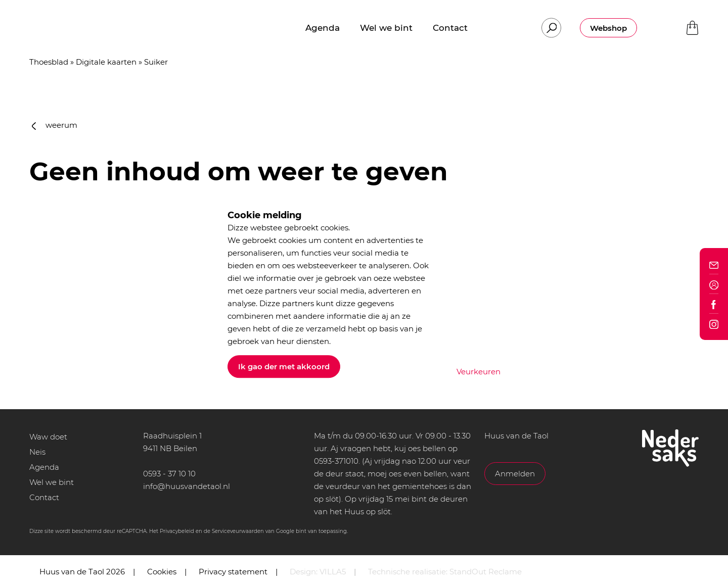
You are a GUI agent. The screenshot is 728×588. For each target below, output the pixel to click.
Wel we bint (52, 482)
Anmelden (515, 474)
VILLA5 (333, 572)
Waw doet (48, 437)
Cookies (162, 572)
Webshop (608, 28)
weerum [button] (55, 125)
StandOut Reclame (486, 572)
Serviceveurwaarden (238, 531)
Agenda (44, 467)
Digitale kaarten (106, 62)
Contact (44, 497)
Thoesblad (49, 62)
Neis (37, 452)
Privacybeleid (177, 531)
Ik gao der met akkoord (284, 366)
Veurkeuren (479, 372)
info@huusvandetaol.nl (187, 486)
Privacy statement (233, 572)
